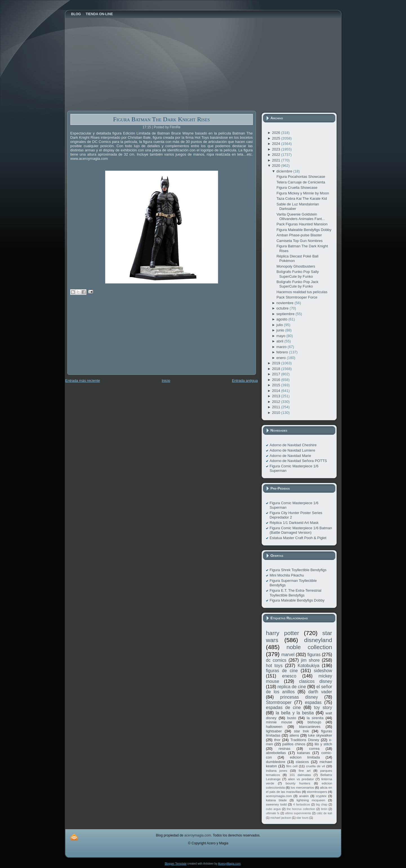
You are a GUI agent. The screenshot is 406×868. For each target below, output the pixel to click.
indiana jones (277, 771)
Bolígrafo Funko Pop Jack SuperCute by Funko (297, 284)
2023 (277, 149)
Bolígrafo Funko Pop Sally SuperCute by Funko (298, 274)
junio (281, 330)
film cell (292, 766)
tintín (324, 809)
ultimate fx (273, 813)
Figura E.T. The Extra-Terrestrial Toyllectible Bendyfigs (296, 593)
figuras (314, 655)
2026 (277, 133)
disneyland (318, 640)
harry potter (283, 633)
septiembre (286, 314)
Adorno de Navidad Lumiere (293, 450)
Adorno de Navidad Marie (290, 456)
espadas (313, 702)
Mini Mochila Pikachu (287, 575)
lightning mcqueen (311, 800)
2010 (277, 413)
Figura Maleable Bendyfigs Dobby (304, 230)
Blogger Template (176, 864)
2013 (277, 396)
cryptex (321, 796)
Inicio (166, 381)
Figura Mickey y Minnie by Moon (303, 193)
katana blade (276, 800)
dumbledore (276, 762)
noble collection (309, 647)
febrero (283, 352)
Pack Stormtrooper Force (297, 297)
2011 (277, 407)
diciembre (285, 171)
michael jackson (281, 818)
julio (280, 325)
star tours (303, 818)
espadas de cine (284, 707)
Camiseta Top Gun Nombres (300, 241)
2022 (277, 155)
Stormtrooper (279, 702)
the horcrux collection (301, 809)
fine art (305, 771)
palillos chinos (294, 744)
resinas (284, 749)
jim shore (310, 660)
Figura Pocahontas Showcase (301, 177)
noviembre (285, 303)
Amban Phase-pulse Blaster (299, 235)
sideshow (323, 671)
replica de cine (292, 687)
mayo (281, 336)
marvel (288, 655)
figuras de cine (282, 671)
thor (277, 740)
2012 (277, 402)
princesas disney (299, 697)
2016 (277, 380)
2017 (277, 374)
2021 (277, 160)
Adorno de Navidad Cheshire (293, 445)
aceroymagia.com (279, 796)
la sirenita (315, 718)
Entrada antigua (245, 381)
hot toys (274, 666)
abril (280, 341)
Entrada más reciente (83, 381)
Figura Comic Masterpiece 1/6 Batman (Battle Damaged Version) (301, 530)
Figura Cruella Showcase (297, 188)
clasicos (302, 762)
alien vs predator (301, 779)
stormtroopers (317, 792)
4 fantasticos (302, 805)
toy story (323, 707)
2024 (277, 144)
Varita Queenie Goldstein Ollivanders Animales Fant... (301, 217)
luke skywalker (320, 735)
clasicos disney (316, 681)
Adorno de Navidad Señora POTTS (298, 461)
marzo (282, 347)
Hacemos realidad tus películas (302, 292)
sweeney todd (276, 804)
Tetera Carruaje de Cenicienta (301, 182)
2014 (277, 391)
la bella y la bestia (295, 713)
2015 (277, 385)
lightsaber (274, 731)
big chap (322, 805)
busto (292, 718)
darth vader (320, 692)
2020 (277, 166)
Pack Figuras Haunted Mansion (302, 224)
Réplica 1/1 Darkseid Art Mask (294, 523)
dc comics (276, 660)
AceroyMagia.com (229, 864)
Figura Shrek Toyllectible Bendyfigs (298, 570)
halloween (274, 727)
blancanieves (310, 727)
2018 (277, 369)
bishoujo (314, 722)
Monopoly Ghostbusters (296, 266)
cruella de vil (316, 766)
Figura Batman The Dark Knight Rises (162, 119)
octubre (283, 308)
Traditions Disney (305, 740)
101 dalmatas (300, 775)
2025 (277, 138)
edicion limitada (305, 757)
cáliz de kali (324, 813)
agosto (283, 319)
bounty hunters (298, 783)
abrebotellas (276, 753)
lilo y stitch (323, 744)
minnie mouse (279, 722)
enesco (289, 676)
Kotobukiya (308, 666)
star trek (301, 731)
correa (314, 749)
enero (282, 358)
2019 (277, 363)
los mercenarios (303, 787)
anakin (304, 796)
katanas (304, 753)
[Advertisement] (110, 339)
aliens (294, 735)
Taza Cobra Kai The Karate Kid (302, 199)
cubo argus (274, 809)
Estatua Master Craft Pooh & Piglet (298, 538)
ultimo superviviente (298, 813)
